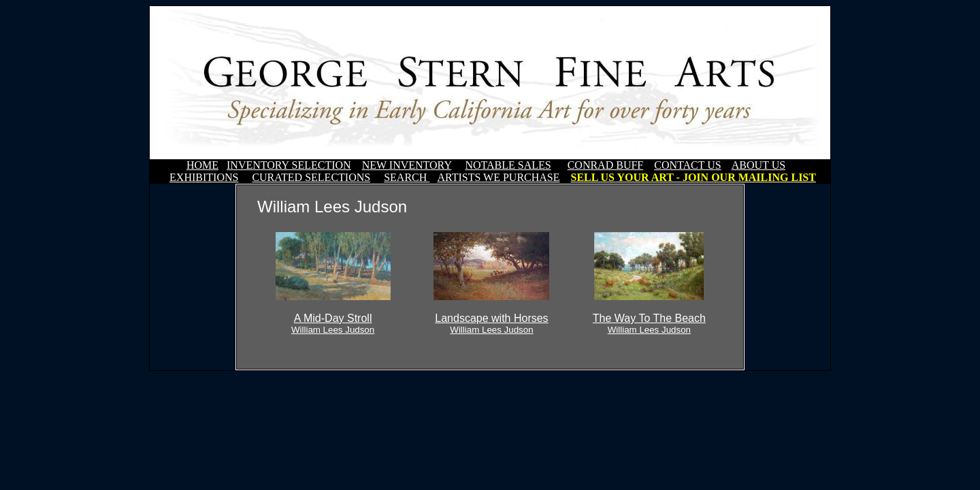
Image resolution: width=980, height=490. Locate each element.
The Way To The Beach (649, 324)
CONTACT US (687, 165)
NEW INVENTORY (407, 165)
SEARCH (407, 177)
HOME (202, 165)
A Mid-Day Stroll (333, 324)
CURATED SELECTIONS (311, 177)
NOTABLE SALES (508, 165)
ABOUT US (758, 165)
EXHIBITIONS (204, 177)
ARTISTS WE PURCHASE (498, 177)
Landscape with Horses (491, 324)
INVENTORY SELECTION (289, 165)
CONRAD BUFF (606, 165)
